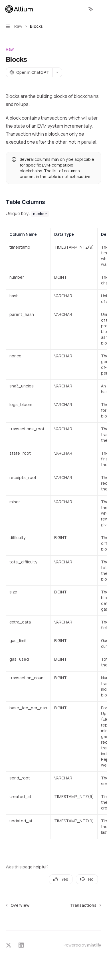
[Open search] (80, 9)
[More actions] (100, 9)
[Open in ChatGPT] (29, 72)
